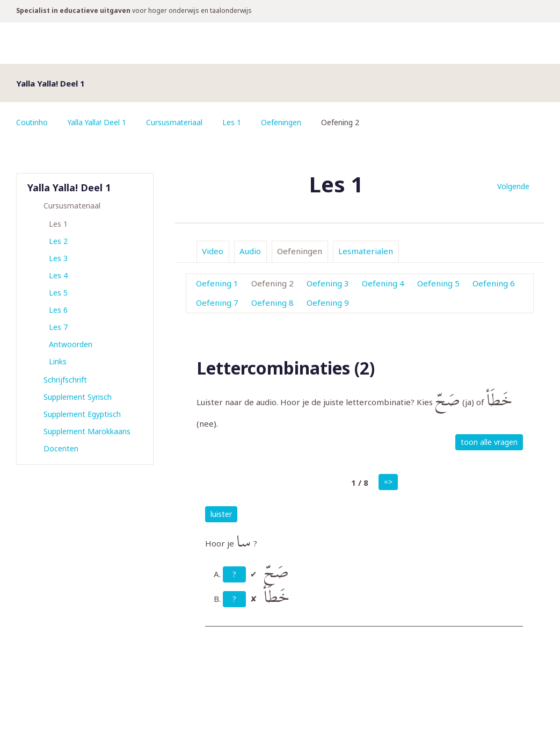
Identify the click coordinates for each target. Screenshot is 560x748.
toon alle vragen (489, 442)
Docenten (61, 448)
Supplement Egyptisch (82, 414)
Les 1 (234, 122)
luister (221, 514)
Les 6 (58, 310)
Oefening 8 (272, 303)
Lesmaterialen (366, 251)
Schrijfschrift (65, 380)
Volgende (513, 186)
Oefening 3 (328, 283)
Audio (250, 251)
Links (58, 361)
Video (213, 251)
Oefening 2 (272, 283)
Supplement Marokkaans (87, 431)
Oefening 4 (383, 283)
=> (388, 482)
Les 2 (58, 241)
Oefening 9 (328, 303)
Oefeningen (283, 122)
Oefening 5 (438, 283)
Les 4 (58, 275)
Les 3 (58, 258)
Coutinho (32, 122)
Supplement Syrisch (78, 397)
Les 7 (58, 327)
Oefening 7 (217, 303)
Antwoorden (71, 344)
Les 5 (58, 293)
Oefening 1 (217, 283)
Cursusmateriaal (176, 122)
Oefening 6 (494, 283)
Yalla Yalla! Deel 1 (98, 122)
